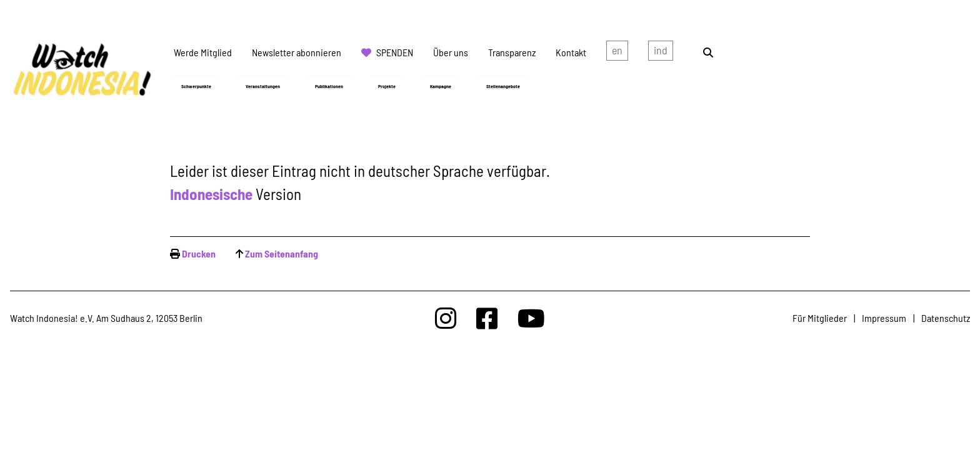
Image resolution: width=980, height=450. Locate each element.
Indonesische (211, 194)
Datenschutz (946, 318)
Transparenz (512, 52)
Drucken (199, 253)
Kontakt (571, 52)
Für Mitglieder (820, 318)
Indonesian (661, 52)
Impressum (884, 318)
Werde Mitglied (203, 52)
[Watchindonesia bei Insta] (446, 318)
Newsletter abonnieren (297, 52)
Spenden (395, 52)
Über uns (451, 52)
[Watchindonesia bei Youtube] (531, 318)
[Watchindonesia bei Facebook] (487, 318)
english (617, 52)
